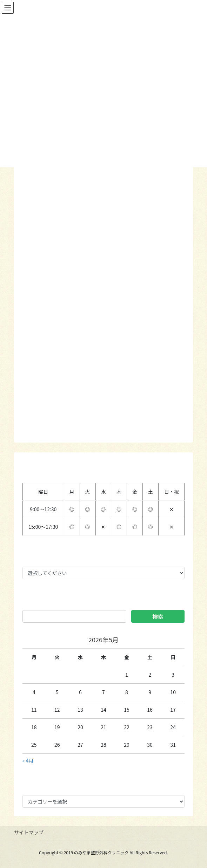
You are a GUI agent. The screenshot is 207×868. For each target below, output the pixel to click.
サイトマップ (29, 832)
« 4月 (28, 760)
